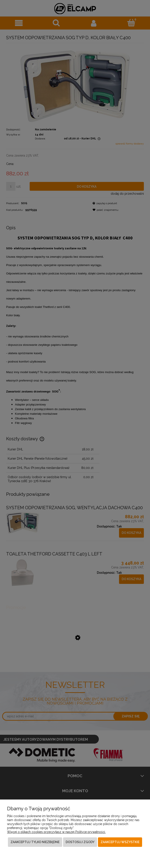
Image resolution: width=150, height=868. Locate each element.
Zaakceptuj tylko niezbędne (35, 842)
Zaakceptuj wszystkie (120, 842)
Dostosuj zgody (80, 842)
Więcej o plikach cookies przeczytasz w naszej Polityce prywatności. (56, 832)
